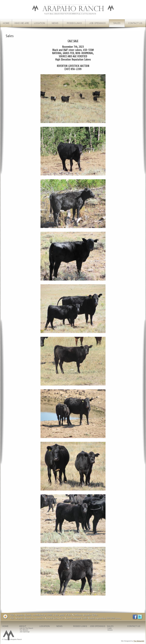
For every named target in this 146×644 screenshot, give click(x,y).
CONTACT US (134, 626)
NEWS (59, 626)
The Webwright (139, 641)
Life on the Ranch (26, 628)
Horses (110, 630)
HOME (5, 626)
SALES (110, 626)
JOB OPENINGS (98, 626)
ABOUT (23, 626)
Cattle (110, 628)
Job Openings (25, 632)
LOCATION (45, 626)
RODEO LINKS (80, 626)
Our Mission (24, 630)
